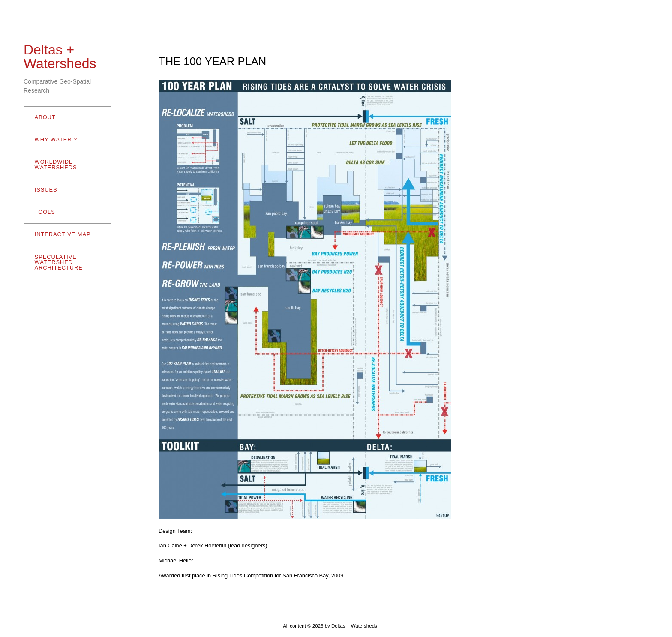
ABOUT (66, 117)
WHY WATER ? (66, 140)
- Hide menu (37, 626)
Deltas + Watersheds (60, 57)
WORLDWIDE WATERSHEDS (66, 165)
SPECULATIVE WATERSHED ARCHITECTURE (66, 263)
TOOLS (66, 212)
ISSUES (46, 190)
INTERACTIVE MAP (63, 234)
